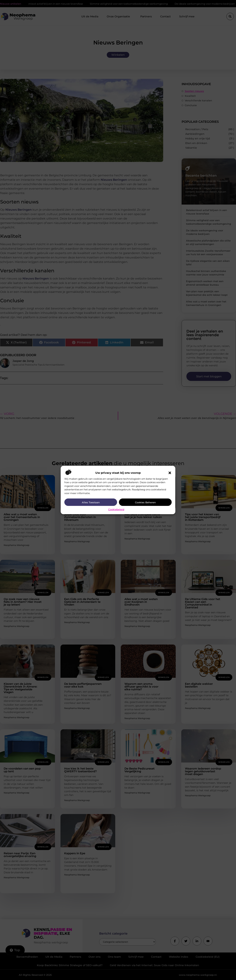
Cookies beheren (145, 502)
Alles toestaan (91, 502)
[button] (170, 473)
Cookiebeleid (116, 509)
